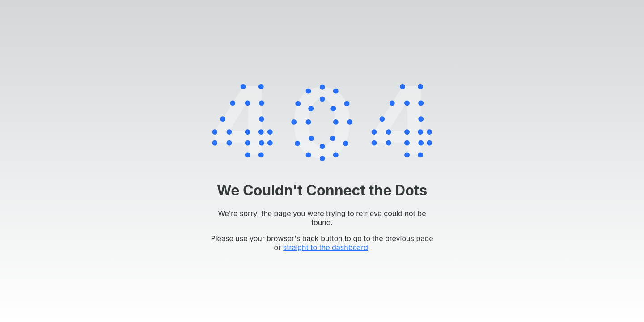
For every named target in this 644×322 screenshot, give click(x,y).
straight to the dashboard (326, 247)
